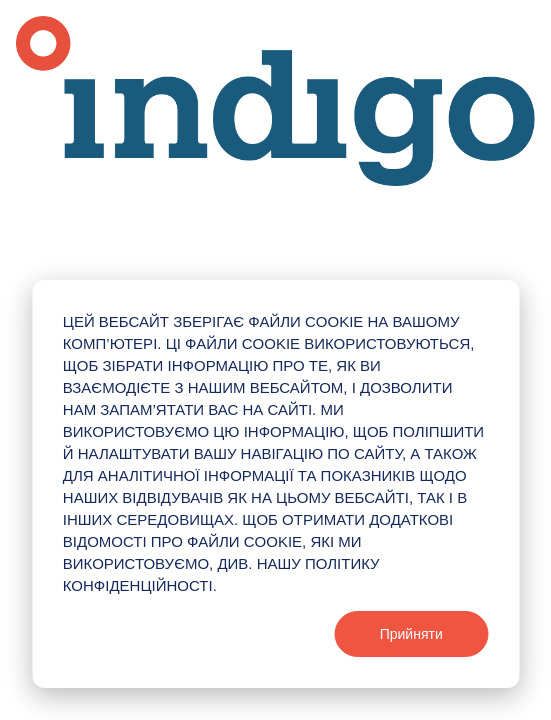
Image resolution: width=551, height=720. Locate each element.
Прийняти (411, 634)
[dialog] (275, 484)
